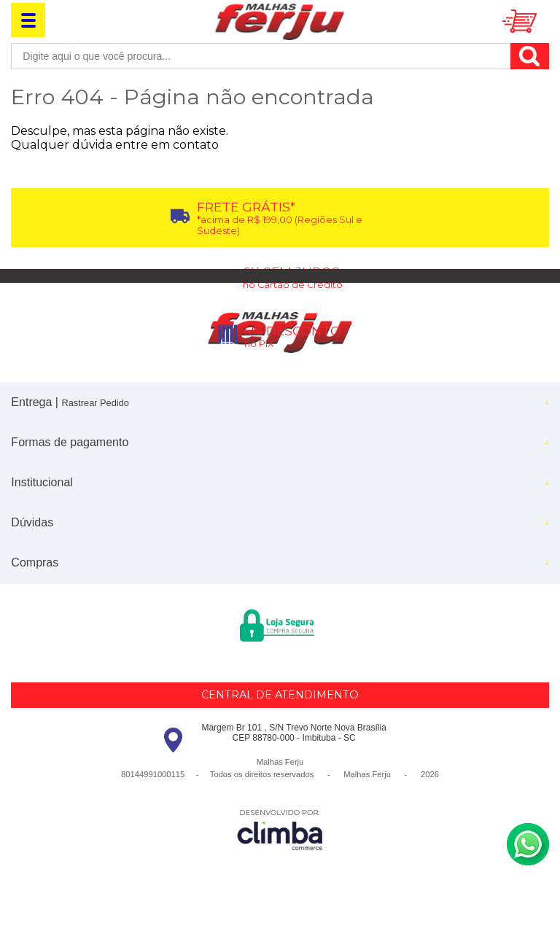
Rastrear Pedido (95, 403)
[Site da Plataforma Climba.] (280, 829)
